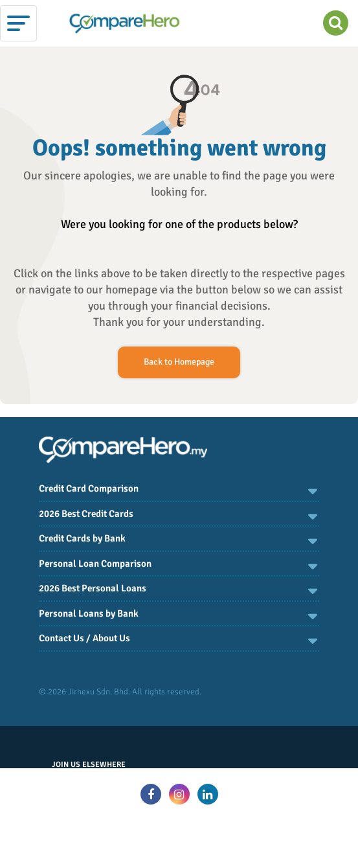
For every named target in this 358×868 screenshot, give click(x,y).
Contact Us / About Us (84, 638)
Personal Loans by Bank (89, 613)
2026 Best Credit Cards (86, 514)
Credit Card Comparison (89, 488)
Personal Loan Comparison (95, 564)
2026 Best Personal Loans (93, 588)
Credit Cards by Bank (82, 538)
